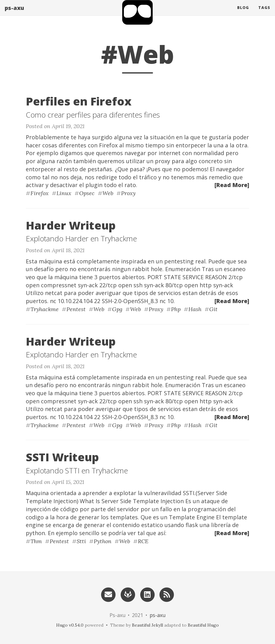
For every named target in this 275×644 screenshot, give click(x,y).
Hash (195, 309)
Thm (36, 541)
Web (108, 193)
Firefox (40, 193)
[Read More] (232, 185)
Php (176, 309)
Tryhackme (45, 309)
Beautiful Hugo (203, 625)
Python (103, 541)
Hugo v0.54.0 (70, 625)
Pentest (76, 309)
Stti (81, 541)
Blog (243, 14)
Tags (264, 14)
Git (213, 309)
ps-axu (14, 14)
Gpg (117, 309)
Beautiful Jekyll (147, 625)
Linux (64, 193)
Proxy (128, 193)
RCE (143, 541)
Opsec (87, 193)
